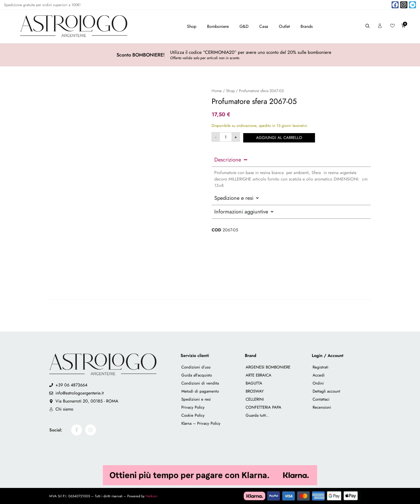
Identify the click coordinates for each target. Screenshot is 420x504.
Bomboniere (218, 26)
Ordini (318, 383)
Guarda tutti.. (257, 415)
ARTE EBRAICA (258, 375)
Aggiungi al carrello (280, 137)
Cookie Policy (193, 415)
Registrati (320, 367)
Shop (192, 26)
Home (217, 91)
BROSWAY (255, 391)
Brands (307, 26)
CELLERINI (255, 399)
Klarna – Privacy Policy (201, 423)
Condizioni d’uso (196, 367)
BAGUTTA (254, 383)
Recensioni (322, 407)
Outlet (284, 26)
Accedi (319, 375)
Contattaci (321, 399)
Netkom (151, 496)
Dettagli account (326, 391)
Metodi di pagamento (200, 391)
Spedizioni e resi (196, 399)
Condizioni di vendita (200, 383)
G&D (244, 26)
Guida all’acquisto (197, 375)
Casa (264, 26)
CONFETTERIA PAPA (263, 407)
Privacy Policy (193, 407)
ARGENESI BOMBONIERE (268, 367)
